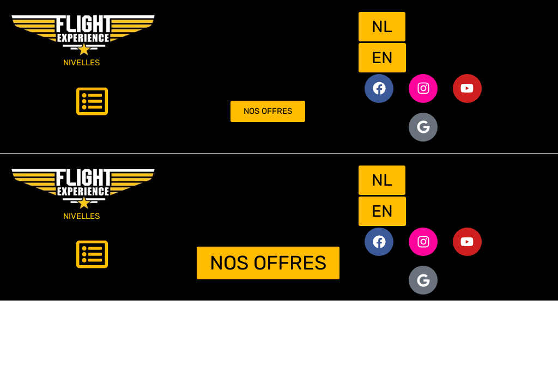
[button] (92, 104)
